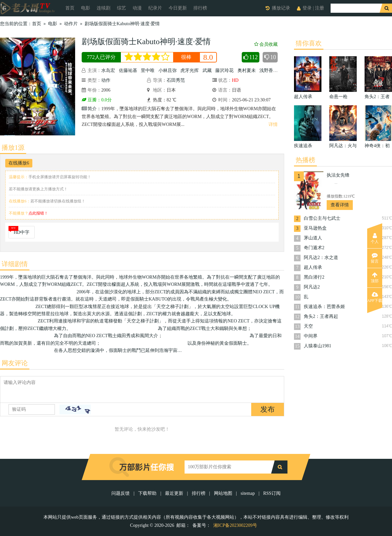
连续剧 (104, 8)
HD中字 (22, 232)
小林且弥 (168, 70)
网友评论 (15, 363)
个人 (375, 238)
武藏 (207, 70)
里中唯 (148, 70)
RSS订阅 (272, 493)
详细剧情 (15, 264)
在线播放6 (19, 163)
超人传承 (313, 267)
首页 (70, 8)
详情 (273, 124)
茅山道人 (313, 238)
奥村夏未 (247, 70)
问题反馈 (121, 493)
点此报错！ (38, 213)
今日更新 (178, 8)
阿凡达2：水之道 (321, 258)
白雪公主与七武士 (322, 218)
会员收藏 (266, 44)
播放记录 (281, 8)
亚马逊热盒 (315, 228)
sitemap (248, 493)
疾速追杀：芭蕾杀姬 (324, 307)
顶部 (375, 278)
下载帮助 (147, 493)
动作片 (71, 24)
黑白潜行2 (314, 277)
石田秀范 (176, 80)
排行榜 (200, 8)
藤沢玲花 (224, 70)
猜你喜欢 (309, 43)
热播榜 (305, 160)
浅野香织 (269, 70)
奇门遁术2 (314, 248)
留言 (375, 258)
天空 (308, 326)
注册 (319, 8)
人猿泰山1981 (318, 346)
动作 (106, 80)
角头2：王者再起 (321, 316)
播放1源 (13, 147)
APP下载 (375, 297)
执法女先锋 (338, 175)
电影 (86, 8)
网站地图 (223, 493)
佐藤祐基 (128, 70)
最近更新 (174, 493)
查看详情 (340, 205)
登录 (307, 8)
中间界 (311, 336)
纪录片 (155, 8)
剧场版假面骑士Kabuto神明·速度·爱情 (122, 24)
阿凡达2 (312, 287)
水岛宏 (108, 70)
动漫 (137, 8)
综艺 (122, 8)
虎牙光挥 (189, 70)
